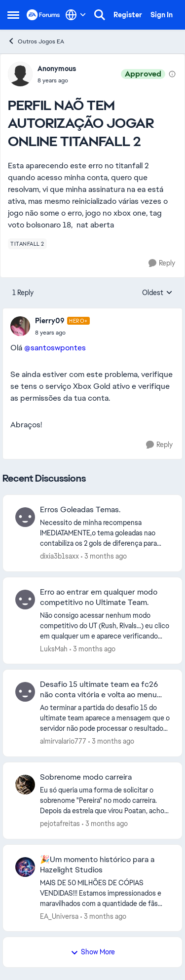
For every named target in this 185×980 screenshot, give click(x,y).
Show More (93, 952)
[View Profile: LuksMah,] (25, 600)
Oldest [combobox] (157, 293)
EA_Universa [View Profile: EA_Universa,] (59, 916)
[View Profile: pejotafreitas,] (25, 785)
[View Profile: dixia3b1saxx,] (25, 517)
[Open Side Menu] (13, 15)
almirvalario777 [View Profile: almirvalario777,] (63, 741)
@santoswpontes (55, 348)
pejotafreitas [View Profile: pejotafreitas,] (60, 824)
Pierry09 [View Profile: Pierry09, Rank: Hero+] (50, 321)
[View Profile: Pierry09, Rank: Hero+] (20, 326)
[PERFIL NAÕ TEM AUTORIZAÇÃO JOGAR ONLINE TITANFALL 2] (62, 333)
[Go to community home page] (43, 15)
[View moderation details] (172, 74)
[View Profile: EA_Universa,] (25, 867)
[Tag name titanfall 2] (27, 244)
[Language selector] (76, 15)
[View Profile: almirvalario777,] (25, 692)
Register (128, 15)
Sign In (162, 15)
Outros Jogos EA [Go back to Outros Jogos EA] (36, 41)
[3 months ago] (104, 556)
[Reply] (162, 263)
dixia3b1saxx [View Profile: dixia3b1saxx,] (59, 556)
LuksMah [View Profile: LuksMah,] (54, 648)
